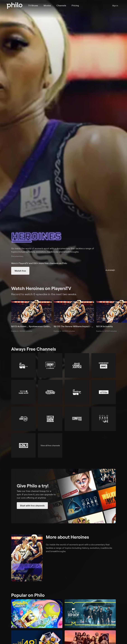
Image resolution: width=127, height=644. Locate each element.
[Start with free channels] (63, 496)
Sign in (115, 6)
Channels (61, 5)
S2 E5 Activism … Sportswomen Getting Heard (31, 326)
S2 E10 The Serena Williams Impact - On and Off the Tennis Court (74, 326)
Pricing (75, 5)
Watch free (20, 271)
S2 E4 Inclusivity (104, 326)
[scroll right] (124, 316)
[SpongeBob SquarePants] (37, 614)
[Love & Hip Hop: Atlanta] (90, 614)
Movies (47, 5)
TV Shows (33, 5)
